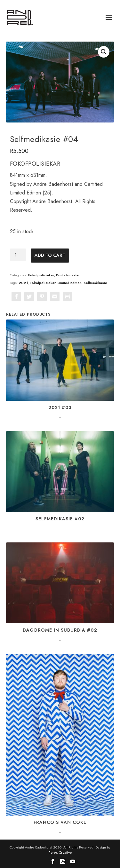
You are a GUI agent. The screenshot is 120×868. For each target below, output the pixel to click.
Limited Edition (70, 283)
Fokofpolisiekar (41, 275)
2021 (23, 283)
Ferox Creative (60, 852)
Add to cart (50, 255)
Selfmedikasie (95, 283)
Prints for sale (67, 275)
